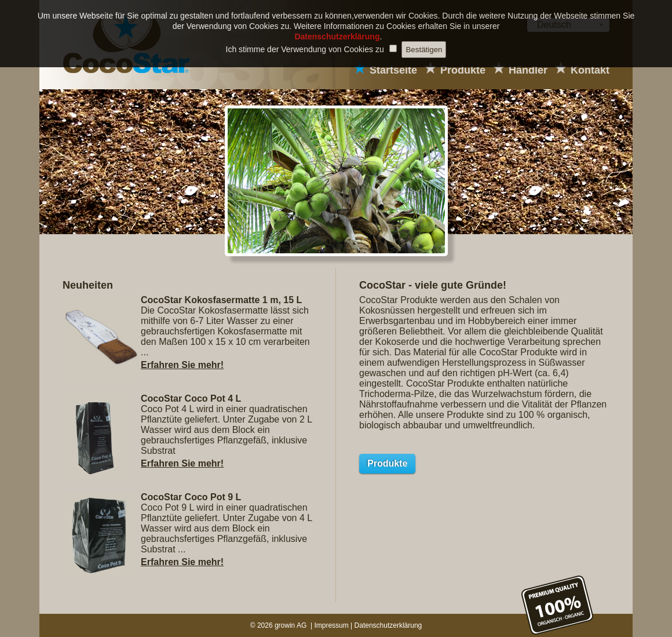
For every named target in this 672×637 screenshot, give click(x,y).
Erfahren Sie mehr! (182, 365)
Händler (528, 70)
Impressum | (334, 625)
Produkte (463, 70)
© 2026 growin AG (280, 625)
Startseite (393, 70)
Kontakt (590, 70)
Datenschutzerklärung (388, 625)
